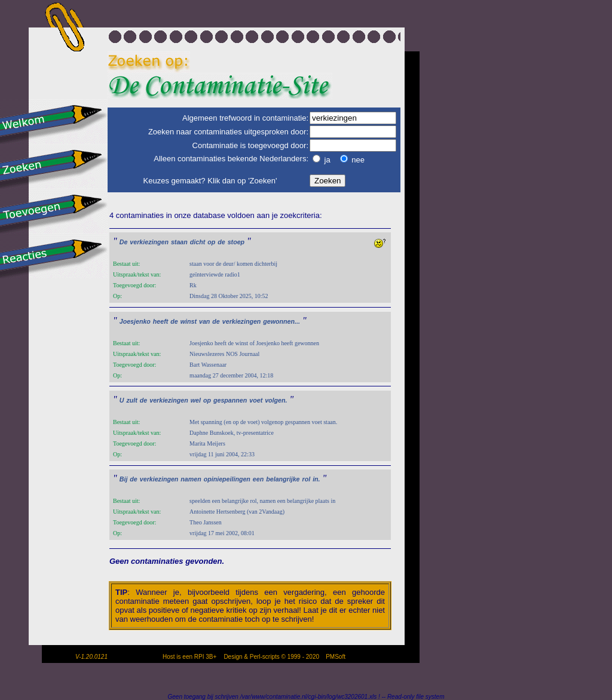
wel (196, 400)
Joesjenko (135, 321)
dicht (198, 242)
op (211, 242)
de (221, 242)
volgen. (276, 400)
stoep (236, 242)
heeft (160, 321)
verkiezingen (149, 242)
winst (189, 321)
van (204, 321)
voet (256, 400)
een (258, 479)
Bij (124, 479)
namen (191, 479)
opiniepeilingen (227, 479)
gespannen (230, 400)
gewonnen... (281, 321)
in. (316, 479)
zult (131, 400)
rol (307, 479)
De (124, 242)
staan (179, 242)
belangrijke (283, 479)
